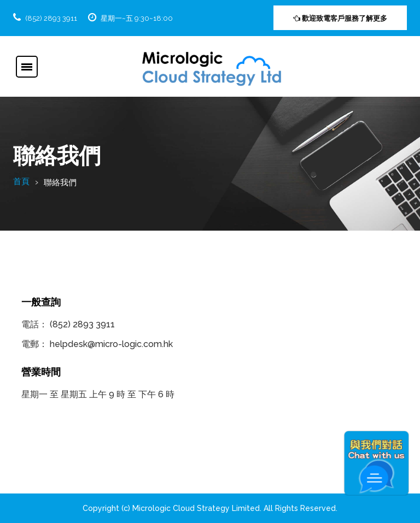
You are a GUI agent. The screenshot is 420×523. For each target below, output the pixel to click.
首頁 (21, 181)
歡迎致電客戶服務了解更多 (340, 18)
